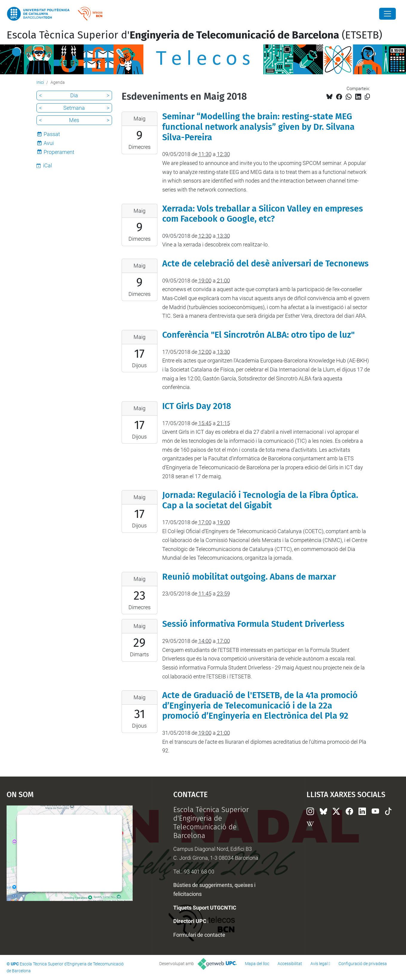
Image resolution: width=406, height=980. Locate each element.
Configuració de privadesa (363, 964)
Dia (74, 95)
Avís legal (319, 964)
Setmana (74, 108)
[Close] (387, 14)
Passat (52, 134)
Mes (74, 120)
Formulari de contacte (199, 935)
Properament (59, 152)
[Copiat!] (367, 97)
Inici (40, 82)
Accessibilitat (290, 964)
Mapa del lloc (257, 964)
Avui (49, 143)
